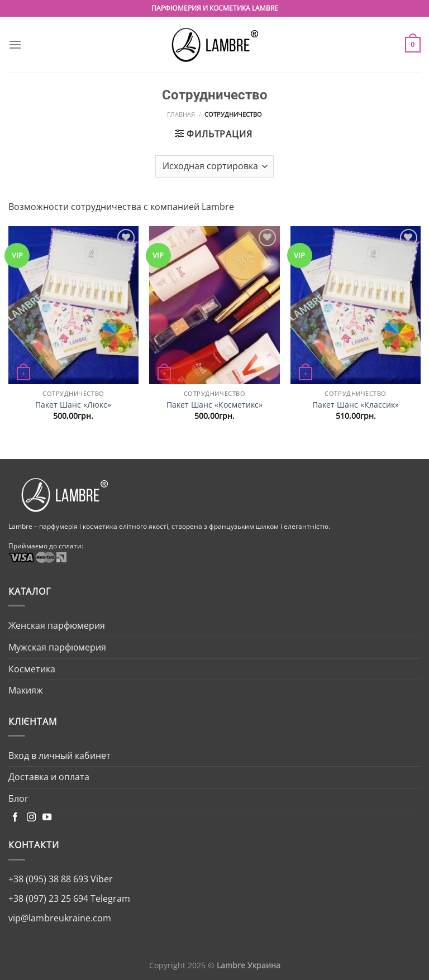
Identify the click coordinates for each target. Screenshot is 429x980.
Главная (181, 114)
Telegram (109, 898)
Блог (18, 799)
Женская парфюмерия (57, 625)
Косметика (32, 669)
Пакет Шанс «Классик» (356, 405)
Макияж (26, 690)
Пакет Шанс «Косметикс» (214, 405)
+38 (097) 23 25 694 (48, 898)
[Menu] (15, 44)
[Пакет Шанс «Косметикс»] (214, 305)
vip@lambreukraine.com (60, 918)
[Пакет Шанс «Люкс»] (73, 305)
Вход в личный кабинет (59, 756)
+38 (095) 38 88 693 (48, 879)
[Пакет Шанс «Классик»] (356, 305)
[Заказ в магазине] (214, 166)
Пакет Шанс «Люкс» (73, 405)
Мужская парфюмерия (57, 647)
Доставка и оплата (49, 777)
